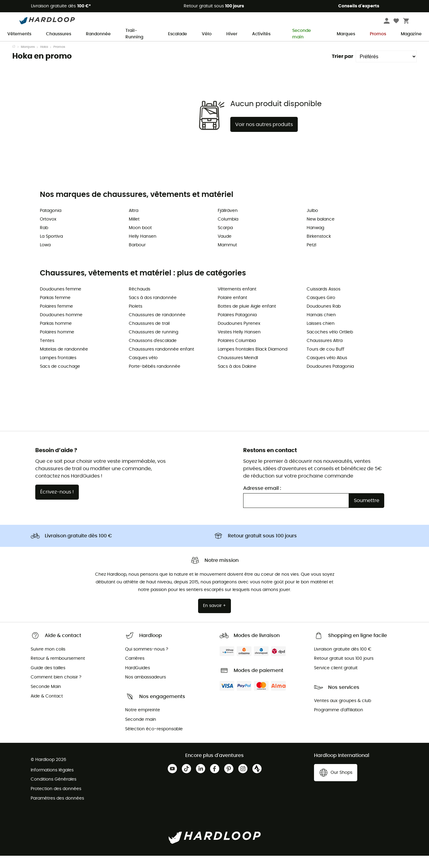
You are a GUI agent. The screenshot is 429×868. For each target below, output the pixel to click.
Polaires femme (56, 319)
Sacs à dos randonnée (153, 310)
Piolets (136, 319)
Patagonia (51, 223)
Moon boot (140, 240)
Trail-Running (134, 34)
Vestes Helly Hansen (239, 344)
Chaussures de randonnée (157, 327)
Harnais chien (321, 327)
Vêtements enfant (237, 301)
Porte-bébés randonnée (155, 379)
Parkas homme (56, 336)
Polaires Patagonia (237, 327)
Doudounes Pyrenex (239, 336)
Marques (346, 34)
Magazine (411, 34)
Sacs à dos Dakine (237, 379)
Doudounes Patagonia (330, 379)
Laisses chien (321, 336)
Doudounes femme (61, 301)
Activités (261, 34)
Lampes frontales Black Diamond (253, 362)
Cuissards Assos (324, 301)
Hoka (44, 59)
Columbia (228, 232)
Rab (44, 240)
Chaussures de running (153, 344)
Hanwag (315, 240)
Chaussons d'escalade (153, 353)
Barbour (137, 257)
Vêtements (19, 34)
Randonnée (98, 34)
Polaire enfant (232, 310)
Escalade (178, 34)
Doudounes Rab (324, 319)
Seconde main (298, 34)
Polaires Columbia (237, 353)
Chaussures (59, 34)
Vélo (207, 34)
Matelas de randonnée (64, 362)
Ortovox (48, 232)
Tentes (47, 353)
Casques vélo (143, 370)
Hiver (232, 34)
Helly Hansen (143, 249)
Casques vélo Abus (327, 370)
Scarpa (225, 240)
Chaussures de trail (149, 336)
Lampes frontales (58, 370)
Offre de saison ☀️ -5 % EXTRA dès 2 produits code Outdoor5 (214, 47)
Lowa (45, 257)
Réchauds (140, 301)
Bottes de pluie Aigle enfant (247, 319)
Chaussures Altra (325, 353)
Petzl (311, 257)
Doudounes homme (61, 327)
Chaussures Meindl (238, 370)
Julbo (312, 223)
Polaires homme (57, 344)
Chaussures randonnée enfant (161, 362)
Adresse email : (262, 501)
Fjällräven (228, 223)
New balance (321, 232)
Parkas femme (55, 310)
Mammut (227, 257)
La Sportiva (51, 249)
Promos (378, 34)
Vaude (225, 249)
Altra (134, 223)
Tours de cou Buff (326, 362)
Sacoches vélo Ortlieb (330, 344)
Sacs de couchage (60, 379)
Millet (134, 232)
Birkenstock (319, 249)
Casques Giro (321, 310)
